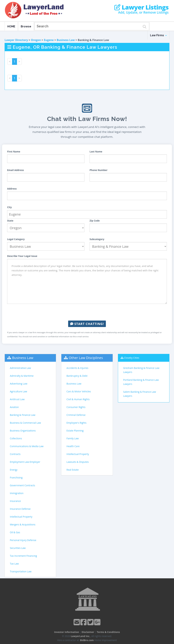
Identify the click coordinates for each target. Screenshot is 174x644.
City (9, 207)
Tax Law (14, 564)
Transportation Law (21, 571)
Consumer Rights (76, 407)
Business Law (66, 40)
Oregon (36, 40)
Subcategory (97, 239)
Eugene (49, 40)
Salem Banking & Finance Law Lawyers (140, 394)
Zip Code (95, 221)
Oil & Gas (15, 532)
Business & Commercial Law (25, 423)
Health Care (73, 446)
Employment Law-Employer (25, 462)
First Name (14, 152)
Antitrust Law (17, 399)
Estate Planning (75, 431)
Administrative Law (20, 368)
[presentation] (87, 312)
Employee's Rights (76, 423)
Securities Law (18, 548)
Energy (14, 470)
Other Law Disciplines (86, 358)
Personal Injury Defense (23, 540)
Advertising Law (19, 384)
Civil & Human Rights (78, 399)
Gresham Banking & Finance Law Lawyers (141, 370)
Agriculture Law (18, 391)
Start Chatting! (87, 324)
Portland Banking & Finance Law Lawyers (141, 382)
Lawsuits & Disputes (78, 462)
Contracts (15, 454)
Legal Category (16, 239)
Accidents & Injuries (77, 368)
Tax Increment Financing (23, 556)
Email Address (15, 170)
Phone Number (99, 170)
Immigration (17, 493)
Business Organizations (23, 431)
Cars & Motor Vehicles (79, 391)
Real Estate (73, 470)
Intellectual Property (21, 517)
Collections (16, 438)
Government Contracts (22, 485)
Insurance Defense (20, 509)
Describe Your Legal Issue (22, 256)
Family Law (73, 438)
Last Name (96, 152)
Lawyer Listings (141, 7)
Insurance (15, 501)
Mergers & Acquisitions (23, 524)
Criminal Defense (76, 415)
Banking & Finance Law (23, 415)
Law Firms (158, 35)
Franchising (16, 478)
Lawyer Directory (16, 40)
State (10, 221)
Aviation (14, 407)
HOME (11, 26)
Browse (26, 26)
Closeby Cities (132, 358)
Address (12, 189)
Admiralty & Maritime (22, 376)
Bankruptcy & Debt (77, 376)
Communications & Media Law (27, 446)
